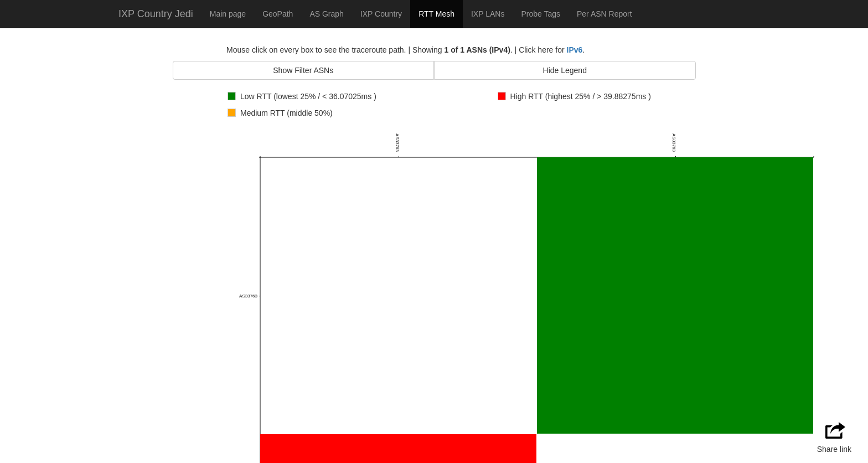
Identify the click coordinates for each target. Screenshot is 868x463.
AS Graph (326, 14)
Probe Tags (541, 14)
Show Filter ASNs (303, 70)
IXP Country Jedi (156, 14)
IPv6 (575, 50)
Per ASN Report (604, 14)
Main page (228, 14)
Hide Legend (565, 70)
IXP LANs (488, 14)
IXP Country (381, 14)
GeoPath (278, 14)
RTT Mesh (436, 14)
